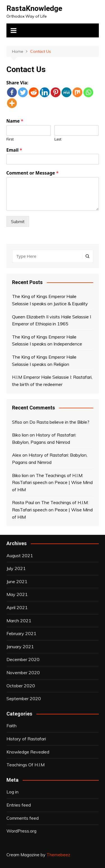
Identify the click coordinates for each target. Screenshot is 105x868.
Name (15, 121)
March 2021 (19, 621)
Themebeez (58, 855)
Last (58, 139)
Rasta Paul (23, 502)
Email (14, 150)
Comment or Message (33, 173)
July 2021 (16, 568)
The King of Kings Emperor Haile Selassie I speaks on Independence (47, 340)
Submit (18, 221)
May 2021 (17, 594)
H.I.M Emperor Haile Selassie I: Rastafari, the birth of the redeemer (52, 381)
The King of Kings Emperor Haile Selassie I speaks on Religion (44, 361)
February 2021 (21, 633)
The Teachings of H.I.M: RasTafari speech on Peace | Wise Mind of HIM (52, 482)
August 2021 (20, 555)
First (10, 139)
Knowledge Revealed (28, 752)
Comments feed (23, 818)
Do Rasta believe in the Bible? (59, 422)
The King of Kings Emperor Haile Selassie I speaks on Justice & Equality (50, 300)
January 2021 (20, 647)
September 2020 (24, 698)
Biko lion (20, 435)
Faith (11, 726)
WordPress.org (21, 831)
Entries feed (19, 805)
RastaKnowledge (34, 8)
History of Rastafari (26, 739)
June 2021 (17, 581)
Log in (12, 792)
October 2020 (21, 686)
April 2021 (17, 607)
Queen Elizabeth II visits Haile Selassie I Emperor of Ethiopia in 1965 (52, 320)
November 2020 (23, 673)
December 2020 (23, 659)
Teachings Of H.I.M (25, 765)
